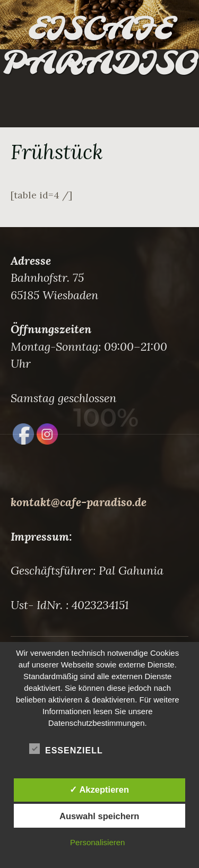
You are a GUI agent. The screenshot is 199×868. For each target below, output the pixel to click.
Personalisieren (97, 842)
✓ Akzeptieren (99, 789)
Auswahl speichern (99, 816)
